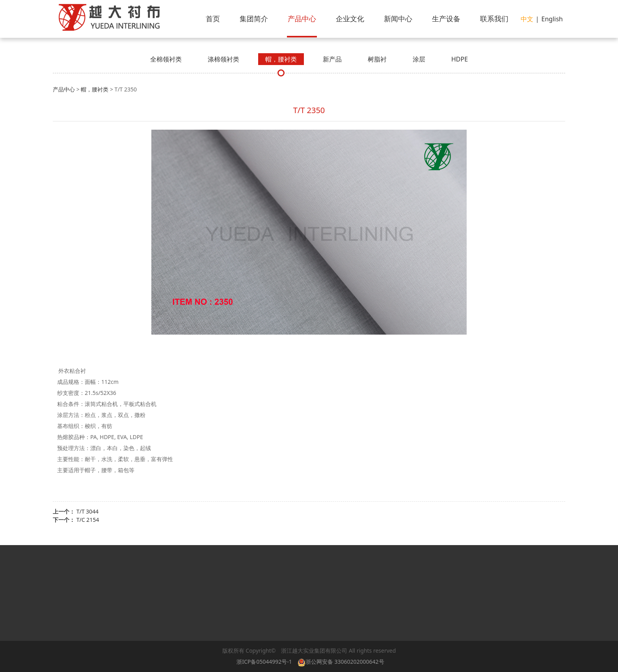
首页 (213, 19)
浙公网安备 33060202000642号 (342, 662)
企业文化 (350, 19)
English (552, 19)
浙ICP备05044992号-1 (264, 662)
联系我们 (494, 19)
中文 (527, 19)
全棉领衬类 (166, 59)
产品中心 (302, 19)
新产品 (332, 59)
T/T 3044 (87, 511)
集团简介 (254, 19)
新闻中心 (398, 19)
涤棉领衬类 (223, 59)
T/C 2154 (88, 520)
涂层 (419, 59)
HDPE (460, 59)
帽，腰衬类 (281, 59)
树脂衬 (377, 59)
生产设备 (446, 19)
